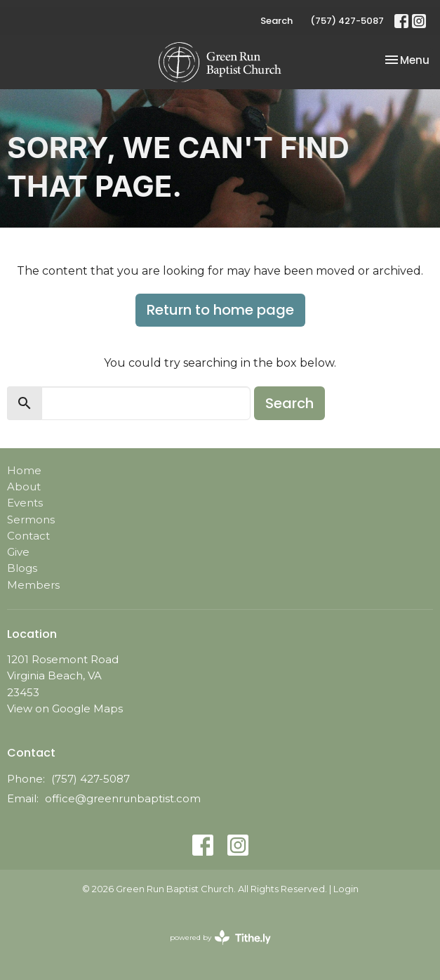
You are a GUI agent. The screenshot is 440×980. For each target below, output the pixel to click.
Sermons (31, 520)
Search (276, 21)
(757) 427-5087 (347, 21)
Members (33, 585)
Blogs (22, 568)
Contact (28, 536)
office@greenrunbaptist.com (123, 798)
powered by (220, 937)
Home (24, 470)
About (24, 486)
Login (346, 889)
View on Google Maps (65, 708)
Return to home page (220, 310)
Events (25, 503)
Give (18, 552)
